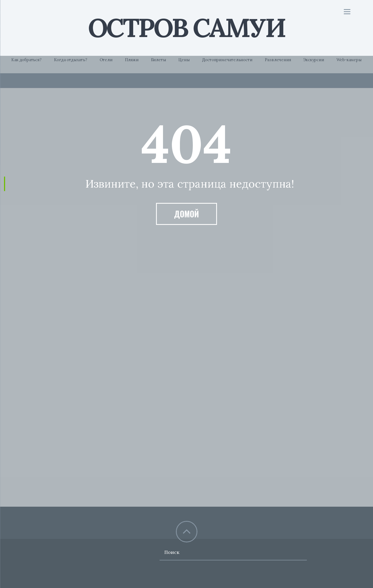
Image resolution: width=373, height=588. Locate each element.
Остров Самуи (186, 28)
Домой (186, 214)
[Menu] (347, 11)
